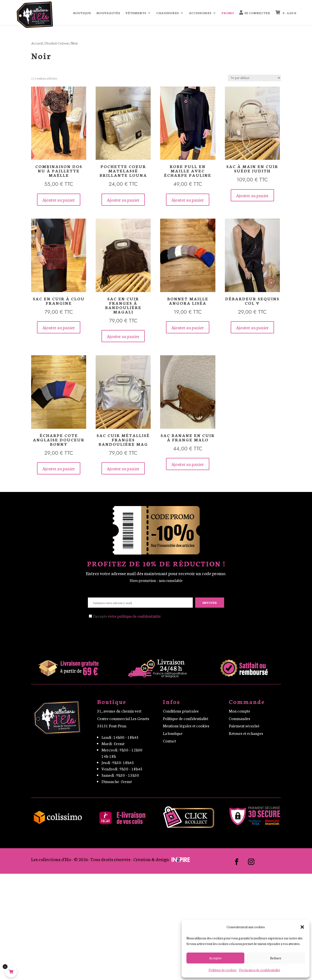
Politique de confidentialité (186, 718)
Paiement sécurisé (244, 726)
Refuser (276, 958)
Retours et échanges (246, 733)
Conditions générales (181, 711)
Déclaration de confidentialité (260, 970)
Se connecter (257, 13)
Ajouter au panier (59, 200)
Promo (228, 13)
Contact (169, 741)
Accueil (37, 43)
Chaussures (167, 13)
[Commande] (254, 78)
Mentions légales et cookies (186, 726)
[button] (302, 927)
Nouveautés (108, 13)
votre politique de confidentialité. (135, 616)
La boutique (173, 733)
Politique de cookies (223, 970)
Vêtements (136, 13)
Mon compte (239, 711)
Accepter (215, 958)
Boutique (82, 13)
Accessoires (200, 13)
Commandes (239, 718)
